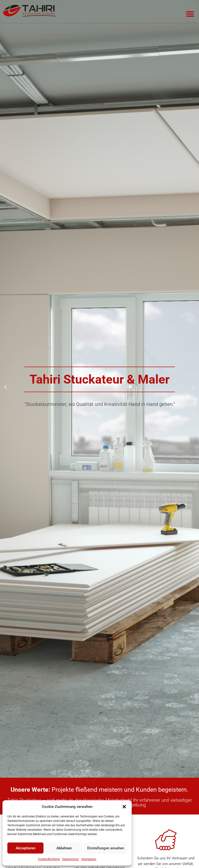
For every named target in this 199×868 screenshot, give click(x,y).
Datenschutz (71, 859)
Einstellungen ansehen (106, 848)
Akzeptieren (26, 848)
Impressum (89, 859)
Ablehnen (64, 848)
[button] (124, 807)
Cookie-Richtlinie (49, 859)
